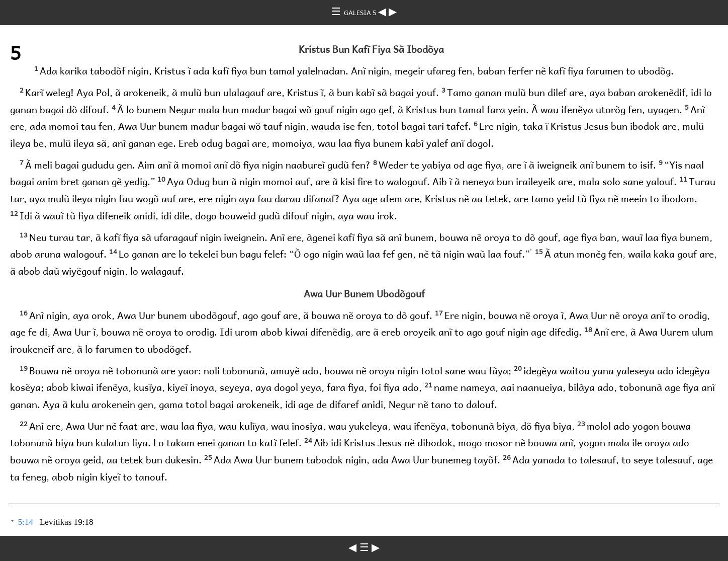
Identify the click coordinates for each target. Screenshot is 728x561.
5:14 (26, 522)
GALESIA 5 (361, 12)
